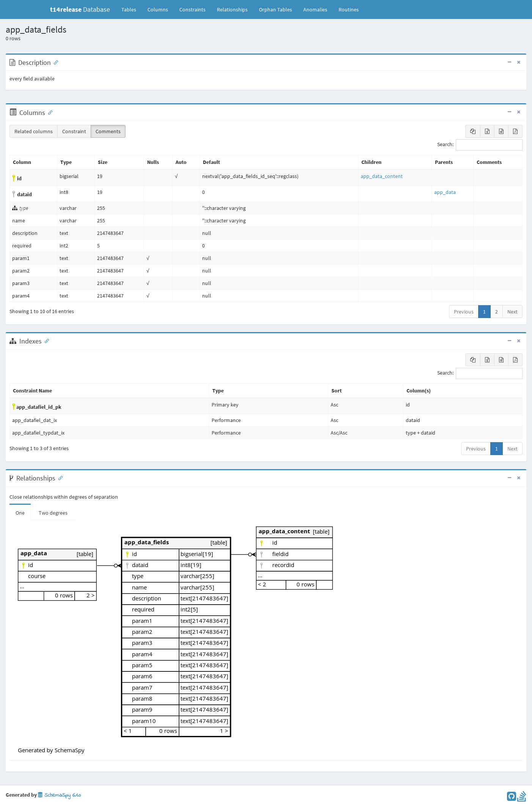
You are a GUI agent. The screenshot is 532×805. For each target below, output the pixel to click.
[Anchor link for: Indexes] (45, 340)
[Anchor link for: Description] (54, 62)
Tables (132, 9)
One (20, 513)
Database (80, 9)
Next (512, 312)
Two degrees (53, 513)
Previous (464, 312)
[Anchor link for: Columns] (49, 112)
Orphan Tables (275, 9)
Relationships (232, 9)
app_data (445, 192)
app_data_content (382, 176)
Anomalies (315, 9)
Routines (349, 9)
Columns (158, 9)
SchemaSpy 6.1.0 (59, 795)
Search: (480, 145)
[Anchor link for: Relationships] (59, 477)
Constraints (192, 9)
